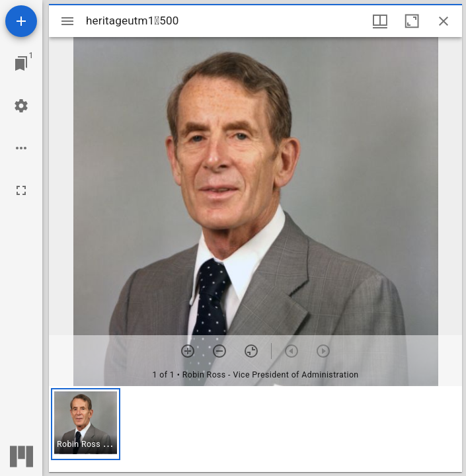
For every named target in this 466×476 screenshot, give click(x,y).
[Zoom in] (188, 351)
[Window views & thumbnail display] (380, 21)
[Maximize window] (412, 21)
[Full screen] (21, 190)
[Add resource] (21, 21)
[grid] (255, 429)
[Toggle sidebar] (67, 21)
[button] (86, 424)
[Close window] (444, 21)
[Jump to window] (21, 63)
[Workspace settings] (21, 106)
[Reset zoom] (251, 351)
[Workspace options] (21, 148)
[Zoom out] (219, 351)
